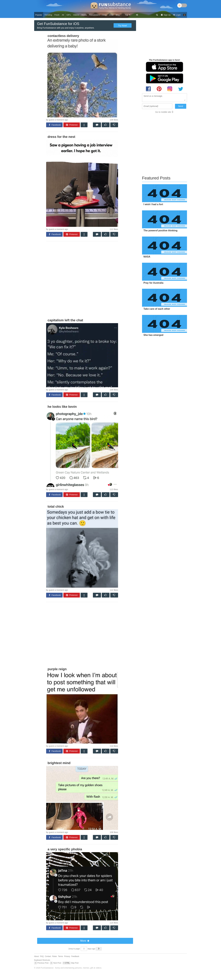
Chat (111, 15)
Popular (39, 15)
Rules (55, 956)
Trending (48, 15)
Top (128, 15)
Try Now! (122, 25)
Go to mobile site (163, 112)
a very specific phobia (65, 849)
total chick (56, 507)
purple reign (57, 669)
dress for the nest (62, 137)
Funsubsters (95, 15)
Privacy (67, 956)
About (36, 956)
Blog (118, 15)
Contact (48, 956)
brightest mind (59, 763)
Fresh (57, 15)
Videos (76, 15)
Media (84, 15)
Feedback (75, 956)
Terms (60, 956)
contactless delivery (63, 36)
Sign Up (166, 15)
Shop (104, 15)
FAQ (42, 956)
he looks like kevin (62, 407)
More (85, 941)
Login (177, 15)
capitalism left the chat (65, 320)
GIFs (69, 15)
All (63, 15)
